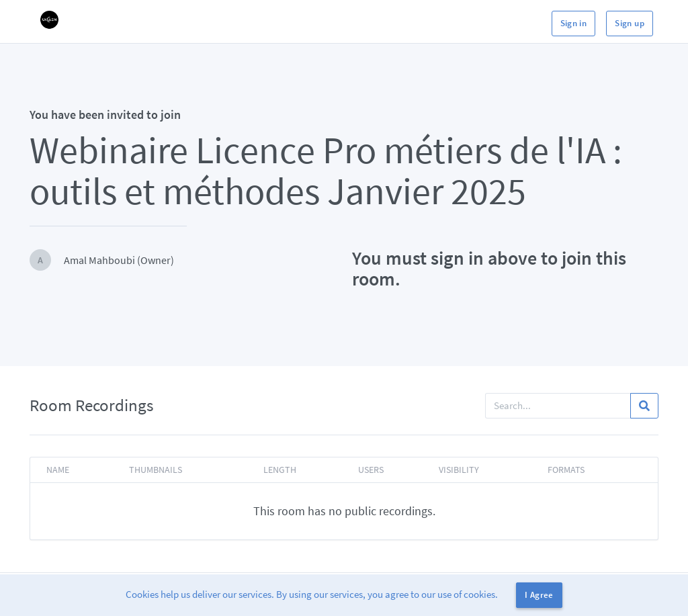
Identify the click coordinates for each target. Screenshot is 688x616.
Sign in (574, 23)
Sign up (630, 23)
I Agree (539, 595)
